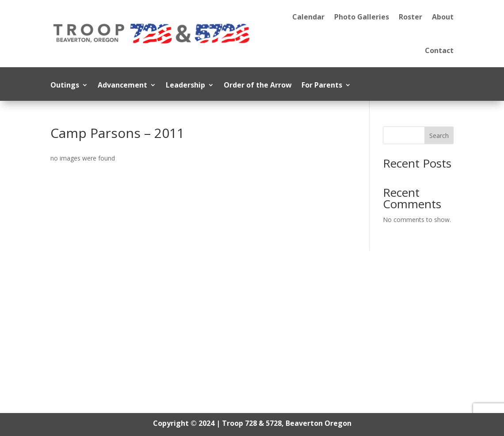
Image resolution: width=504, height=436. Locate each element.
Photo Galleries (362, 17)
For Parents (322, 86)
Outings (65, 86)
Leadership (185, 86)
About (443, 17)
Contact (439, 50)
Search (439, 136)
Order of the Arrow (258, 86)
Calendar (308, 17)
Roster (410, 17)
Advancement (122, 86)
